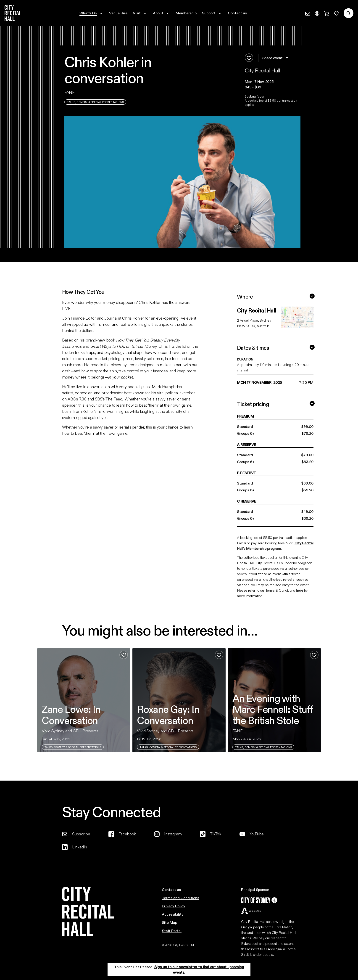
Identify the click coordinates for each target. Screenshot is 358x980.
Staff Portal (172, 931)
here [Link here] (300, 590)
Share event (276, 58)
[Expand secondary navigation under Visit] (140, 13)
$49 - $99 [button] (253, 87)
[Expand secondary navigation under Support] (212, 13)
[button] (273, 82)
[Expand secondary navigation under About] (162, 13)
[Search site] (349, 13)
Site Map (170, 922)
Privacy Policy (174, 906)
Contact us (171, 889)
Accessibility (173, 914)
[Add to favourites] (249, 58)
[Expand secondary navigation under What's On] (92, 13)
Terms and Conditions (180, 898)
